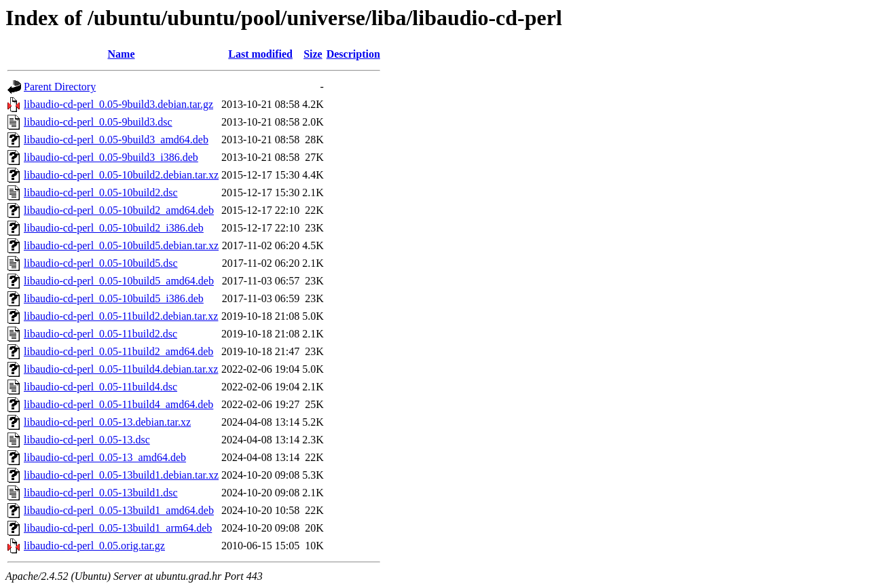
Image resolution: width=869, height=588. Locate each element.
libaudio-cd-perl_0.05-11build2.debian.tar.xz (121, 316)
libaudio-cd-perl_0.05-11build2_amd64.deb (118, 351)
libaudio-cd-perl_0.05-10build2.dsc (101, 192)
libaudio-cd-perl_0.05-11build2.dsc (100, 334)
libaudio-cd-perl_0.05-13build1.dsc (101, 493)
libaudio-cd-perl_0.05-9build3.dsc (98, 122)
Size (313, 54)
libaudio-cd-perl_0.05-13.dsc (87, 440)
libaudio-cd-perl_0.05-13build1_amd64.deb (119, 510)
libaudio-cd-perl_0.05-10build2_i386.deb (114, 228)
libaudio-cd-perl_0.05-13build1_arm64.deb (118, 528)
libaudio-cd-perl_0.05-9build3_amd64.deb (116, 140)
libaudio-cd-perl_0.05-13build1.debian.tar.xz (121, 475)
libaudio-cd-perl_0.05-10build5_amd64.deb (119, 281)
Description (353, 54)
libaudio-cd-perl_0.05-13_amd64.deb (105, 457)
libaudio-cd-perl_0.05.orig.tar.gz (94, 546)
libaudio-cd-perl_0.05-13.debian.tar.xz (107, 422)
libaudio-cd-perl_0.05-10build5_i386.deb (114, 298)
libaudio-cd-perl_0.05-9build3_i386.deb (111, 157)
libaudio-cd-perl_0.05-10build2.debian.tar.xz (121, 175)
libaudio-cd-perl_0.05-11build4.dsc (100, 387)
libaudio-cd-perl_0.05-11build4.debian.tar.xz (121, 369)
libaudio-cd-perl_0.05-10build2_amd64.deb (119, 210)
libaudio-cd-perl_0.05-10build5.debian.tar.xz (121, 245)
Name (122, 54)
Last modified (260, 54)
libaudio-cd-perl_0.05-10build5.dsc (101, 263)
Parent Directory (60, 87)
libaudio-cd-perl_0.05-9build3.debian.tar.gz (118, 104)
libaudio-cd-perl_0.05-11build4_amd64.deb (118, 404)
